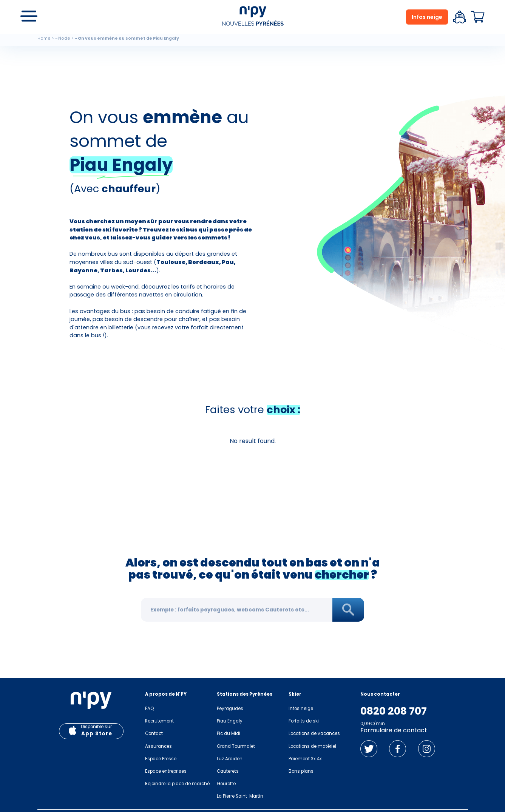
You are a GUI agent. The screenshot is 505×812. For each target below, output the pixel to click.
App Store (97, 734)
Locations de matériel (312, 746)
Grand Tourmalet (236, 746)
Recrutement (159, 721)
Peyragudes (230, 709)
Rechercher (348, 611)
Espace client (460, 17)
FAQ (149, 709)
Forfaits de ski (304, 721)
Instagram (427, 749)
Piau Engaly (230, 721)
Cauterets (228, 771)
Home (44, 38)
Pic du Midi (229, 733)
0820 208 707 (394, 711)
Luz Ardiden (230, 759)
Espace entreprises (166, 771)
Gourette (226, 784)
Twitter (369, 749)
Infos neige (427, 17)
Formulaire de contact (394, 730)
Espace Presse (161, 759)
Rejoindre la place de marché (177, 784)
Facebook (398, 749)
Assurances (158, 746)
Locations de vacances (314, 733)
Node (64, 38)
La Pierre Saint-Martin (240, 796)
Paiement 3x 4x (305, 759)
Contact (154, 733)
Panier (478, 17)
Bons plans (301, 771)
